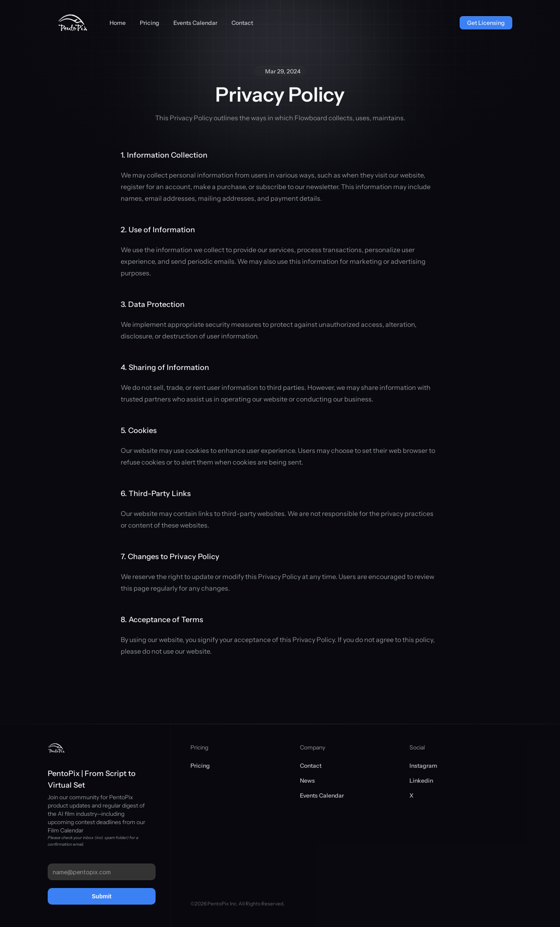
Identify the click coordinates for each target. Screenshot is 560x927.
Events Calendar (322, 796)
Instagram (423, 766)
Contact (311, 766)
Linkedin (421, 781)
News (307, 781)
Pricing (200, 766)
